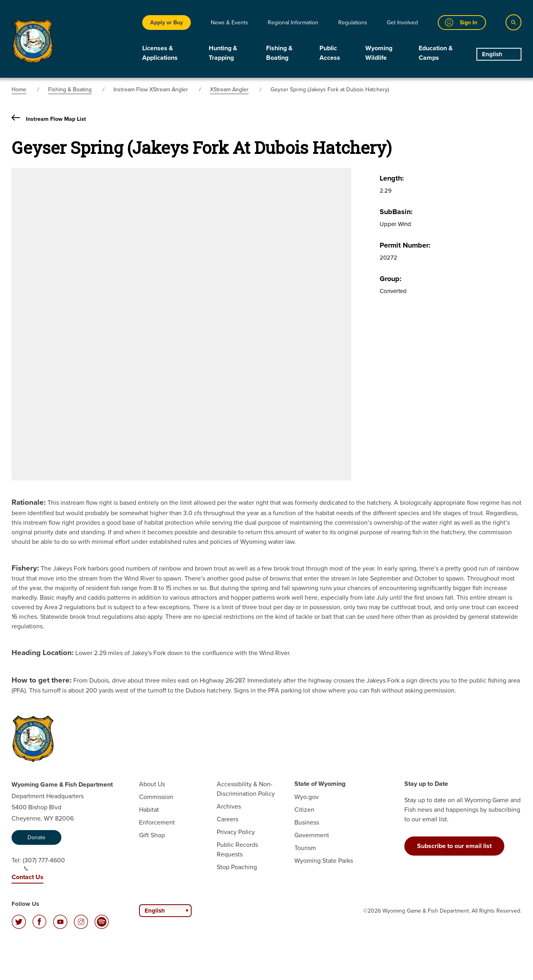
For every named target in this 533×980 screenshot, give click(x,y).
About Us (152, 784)
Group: (391, 279)
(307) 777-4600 (44, 863)
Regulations (353, 22)
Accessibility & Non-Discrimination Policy (246, 789)
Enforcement (157, 822)
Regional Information (293, 22)
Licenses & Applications (160, 53)
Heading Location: (43, 652)
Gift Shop (152, 835)
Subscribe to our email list (454, 846)
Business (307, 822)
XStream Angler (229, 89)
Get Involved (402, 22)
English (492, 54)
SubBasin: (396, 212)
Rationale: (29, 502)
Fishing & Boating (279, 53)
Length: (392, 178)
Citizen (304, 809)
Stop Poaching (237, 867)
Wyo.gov (307, 797)
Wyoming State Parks (324, 860)
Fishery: (25, 568)
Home (19, 89)
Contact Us (27, 877)
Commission (156, 797)
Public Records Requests (237, 849)
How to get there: (42, 680)
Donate (36, 837)
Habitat (149, 809)
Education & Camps (436, 53)
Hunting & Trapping (223, 53)
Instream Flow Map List (49, 119)
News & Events (229, 22)
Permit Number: (405, 245)
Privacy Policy (236, 832)
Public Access (330, 53)
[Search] (513, 22)
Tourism (305, 848)
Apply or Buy (167, 22)
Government (312, 835)
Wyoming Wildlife (379, 53)
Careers (227, 819)
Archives (229, 806)
